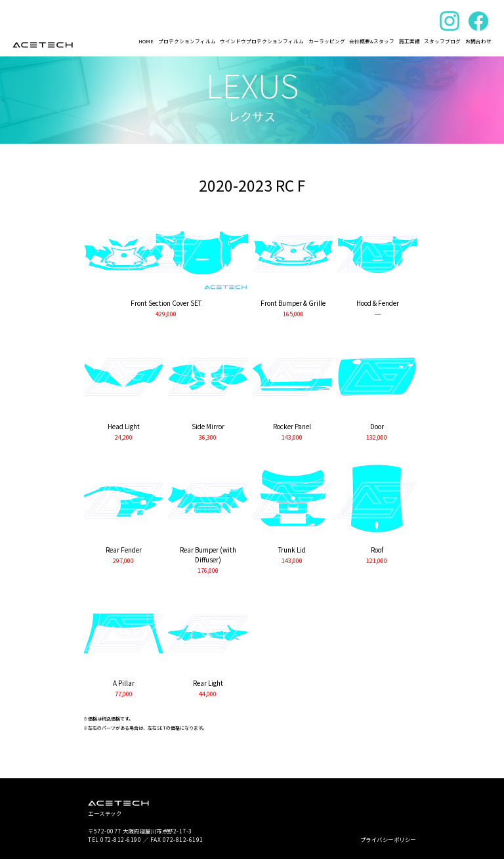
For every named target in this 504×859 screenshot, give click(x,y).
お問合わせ (478, 41)
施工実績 (409, 41)
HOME (146, 41)
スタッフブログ (442, 41)
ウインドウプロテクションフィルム (262, 41)
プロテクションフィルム (187, 41)
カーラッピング (327, 41)
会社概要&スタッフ (372, 41)
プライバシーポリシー (388, 839)
